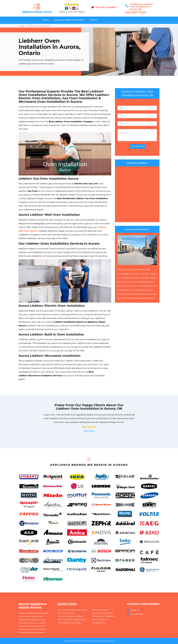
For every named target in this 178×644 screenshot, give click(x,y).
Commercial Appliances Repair (72, 610)
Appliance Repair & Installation (69, 20)
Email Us (135, 610)
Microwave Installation (103, 613)
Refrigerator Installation (103, 616)
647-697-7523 (136, 12)
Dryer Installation (100, 610)
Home (46, 20)
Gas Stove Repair (66, 613)
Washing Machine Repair (70, 623)
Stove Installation (100, 619)
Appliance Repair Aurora (105, 641)
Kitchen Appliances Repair (70, 616)
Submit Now (137, 146)
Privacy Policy (99, 623)
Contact (93, 20)
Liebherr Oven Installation (39, 26)
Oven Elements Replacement (72, 619)
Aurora (21, 26)
